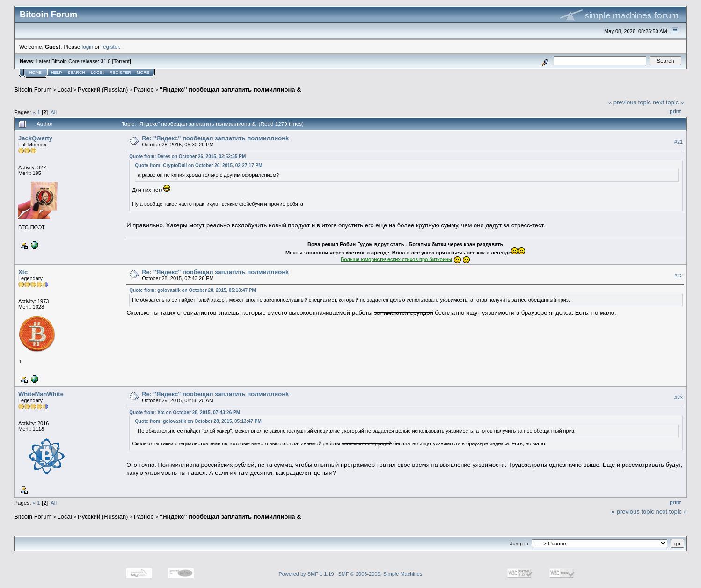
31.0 (106, 61)
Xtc (23, 272)
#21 (679, 142)
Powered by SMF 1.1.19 (307, 574)
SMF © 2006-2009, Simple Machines (380, 574)
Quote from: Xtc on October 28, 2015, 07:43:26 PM (185, 412)
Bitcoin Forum (33, 90)
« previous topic (630, 102)
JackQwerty (35, 138)
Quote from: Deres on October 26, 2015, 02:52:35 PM (187, 156)
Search (77, 73)
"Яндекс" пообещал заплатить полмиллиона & (230, 90)
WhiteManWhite (41, 394)
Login (97, 73)
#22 (679, 276)
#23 (679, 398)
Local (65, 90)
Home (35, 73)
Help (57, 73)
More (143, 73)
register (110, 47)
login (88, 47)
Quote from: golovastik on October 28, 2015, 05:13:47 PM (193, 290)
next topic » (668, 102)
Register (120, 73)
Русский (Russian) (103, 90)
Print (675, 111)
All (54, 112)
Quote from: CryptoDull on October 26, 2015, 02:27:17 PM (198, 165)
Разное (144, 90)
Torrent (122, 61)
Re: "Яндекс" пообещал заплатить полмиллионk (215, 138)
